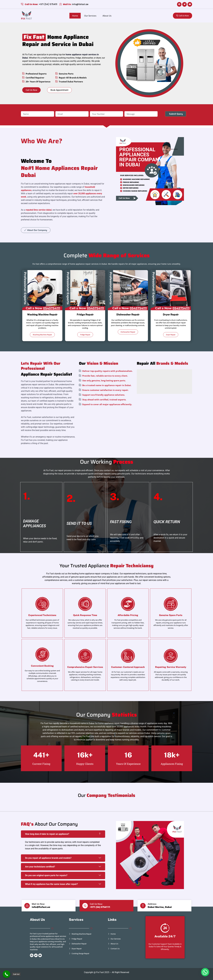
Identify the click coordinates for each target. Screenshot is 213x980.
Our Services (90, 16)
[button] (205, 972)
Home (75, 16)
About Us (107, 16)
